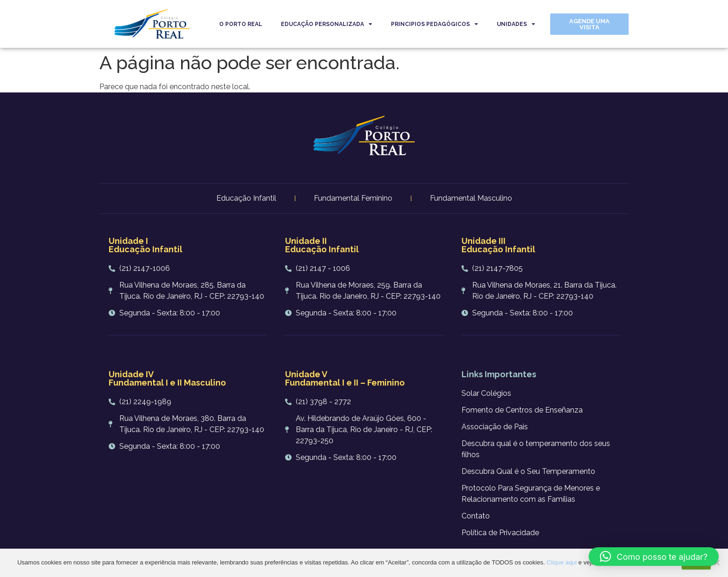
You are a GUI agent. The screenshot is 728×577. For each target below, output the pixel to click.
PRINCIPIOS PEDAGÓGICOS (435, 24)
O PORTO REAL (241, 24)
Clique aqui (562, 562)
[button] (654, 557)
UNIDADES (516, 24)
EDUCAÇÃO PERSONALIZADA (327, 24)
